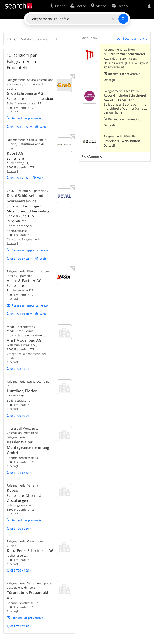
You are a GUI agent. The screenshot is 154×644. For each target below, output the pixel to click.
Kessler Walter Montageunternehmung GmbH (28, 447)
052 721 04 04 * (21, 314)
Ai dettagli (13, 112)
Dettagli (109, 80)
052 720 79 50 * (21, 127)
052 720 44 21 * (21, 570)
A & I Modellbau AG (24, 340)
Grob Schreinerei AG (25, 93)
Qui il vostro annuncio (132, 38)
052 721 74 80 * (21, 626)
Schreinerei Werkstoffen (122, 141)
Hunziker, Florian (22, 391)
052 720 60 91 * (21, 529)
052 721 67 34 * (21, 473)
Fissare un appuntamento (30, 250)
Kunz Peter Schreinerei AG (30, 550)
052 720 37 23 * (21, 259)
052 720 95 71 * (21, 416)
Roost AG (15, 153)
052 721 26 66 (20, 178)
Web (43, 127)
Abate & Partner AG (24, 281)
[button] (39, 39)
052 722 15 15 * (21, 369)
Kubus (12, 490)
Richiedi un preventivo (27, 118)
